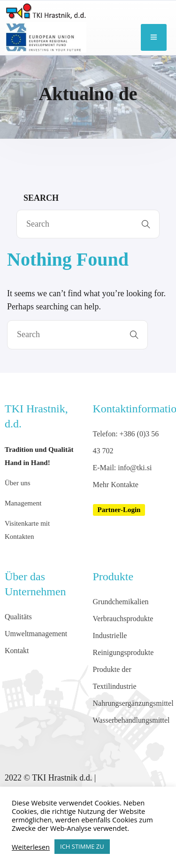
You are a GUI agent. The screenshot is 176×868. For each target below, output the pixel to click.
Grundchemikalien (121, 602)
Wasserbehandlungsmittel (131, 720)
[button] (119, 510)
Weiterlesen (31, 847)
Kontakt (17, 651)
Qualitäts (18, 617)
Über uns (18, 483)
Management (23, 503)
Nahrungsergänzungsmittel (133, 703)
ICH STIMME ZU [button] (82, 846)
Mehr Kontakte (116, 485)
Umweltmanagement (36, 634)
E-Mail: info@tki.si (122, 468)
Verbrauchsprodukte (123, 619)
